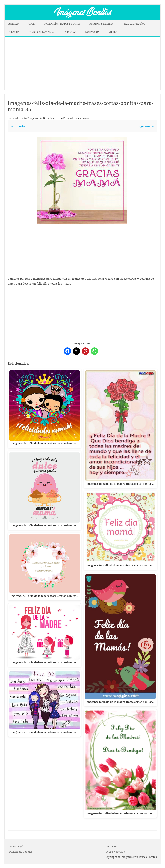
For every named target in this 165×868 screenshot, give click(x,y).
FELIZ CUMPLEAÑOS (134, 24)
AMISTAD (13, 24)
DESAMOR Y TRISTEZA (101, 24)
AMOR (31, 24)
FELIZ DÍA (14, 32)
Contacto (111, 846)
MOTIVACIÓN (92, 32)
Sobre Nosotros (115, 852)
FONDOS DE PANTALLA (41, 32)
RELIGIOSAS (69, 32)
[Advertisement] (82, 63)
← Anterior (19, 126)
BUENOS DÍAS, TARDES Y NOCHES (62, 24)
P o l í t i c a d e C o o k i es (21, 852)
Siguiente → (146, 126)
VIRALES (113, 32)
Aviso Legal (16, 846)
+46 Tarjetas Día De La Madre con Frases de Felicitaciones (57, 118)
